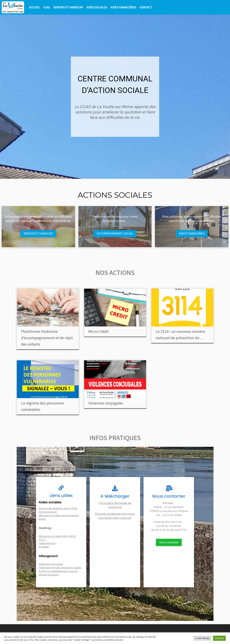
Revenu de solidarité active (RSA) (58, 508)
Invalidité (44, 547)
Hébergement (47, 543)
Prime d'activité (48, 512)
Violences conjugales (106, 403)
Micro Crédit (99, 331)
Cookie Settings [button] (202, 638)
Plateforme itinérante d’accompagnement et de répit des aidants (47, 338)
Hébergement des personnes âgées (60, 568)
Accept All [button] (219, 638)
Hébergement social (51, 564)
